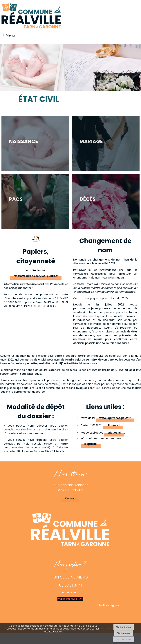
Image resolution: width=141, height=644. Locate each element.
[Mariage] (106, 143)
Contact (70, 499)
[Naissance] (35, 143)
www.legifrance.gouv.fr (115, 418)
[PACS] (35, 201)
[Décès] (106, 201)
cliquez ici (113, 425)
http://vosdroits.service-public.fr (36, 276)
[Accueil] (31, 16)
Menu (10, 35)
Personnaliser (124, 639)
